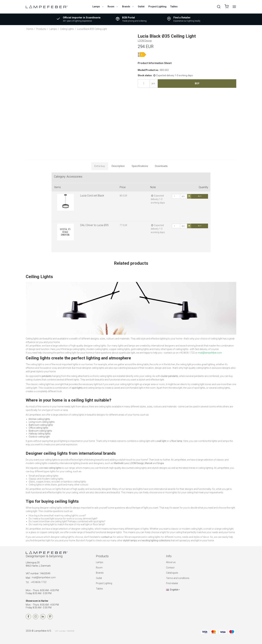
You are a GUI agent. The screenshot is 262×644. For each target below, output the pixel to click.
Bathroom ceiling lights (41, 425)
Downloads (161, 166)
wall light (162, 441)
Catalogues (172, 573)
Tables (174, 7)
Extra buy (100, 166)
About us (171, 562)
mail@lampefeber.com (44, 577)
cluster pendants (169, 376)
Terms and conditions (178, 578)
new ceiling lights (52, 468)
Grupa (160, 463)
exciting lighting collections (156, 540)
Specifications (140, 166)
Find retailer (172, 583)
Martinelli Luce (121, 463)
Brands (128, 7)
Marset (149, 463)
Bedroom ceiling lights (40, 431)
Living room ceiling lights (42, 422)
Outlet (141, 7)
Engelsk (172, 590)
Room (113, 7)
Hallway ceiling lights (40, 434)
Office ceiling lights (39, 428)
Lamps (98, 7)
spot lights (77, 388)
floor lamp (177, 441)
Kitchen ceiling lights (39, 419)
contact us (107, 537)
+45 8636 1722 (39, 582)
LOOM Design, (137, 463)
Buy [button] (197, 83)
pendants (47, 376)
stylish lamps (130, 540)
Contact (170, 568)
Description (118, 166)
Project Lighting (157, 7)
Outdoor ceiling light (39, 437)
